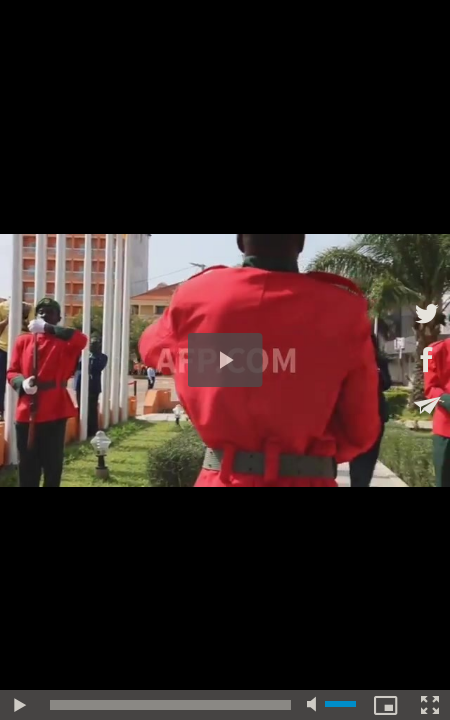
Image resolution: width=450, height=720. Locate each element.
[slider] (170, 705)
